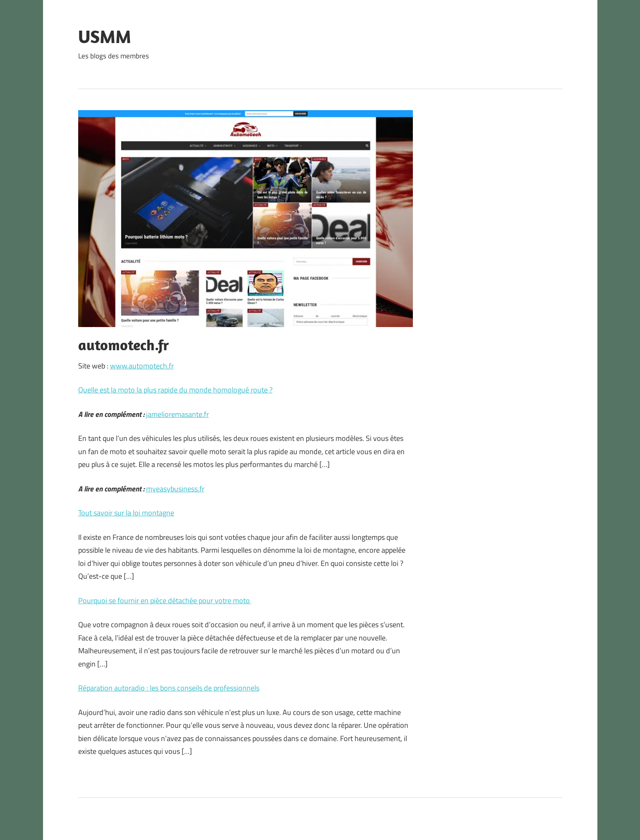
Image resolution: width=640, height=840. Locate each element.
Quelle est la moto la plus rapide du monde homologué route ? (175, 390)
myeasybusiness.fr (175, 489)
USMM (105, 36)
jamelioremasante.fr (177, 414)
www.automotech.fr (142, 366)
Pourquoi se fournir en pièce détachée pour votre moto (165, 601)
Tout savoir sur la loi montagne (126, 513)
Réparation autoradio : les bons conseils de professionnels (169, 688)
